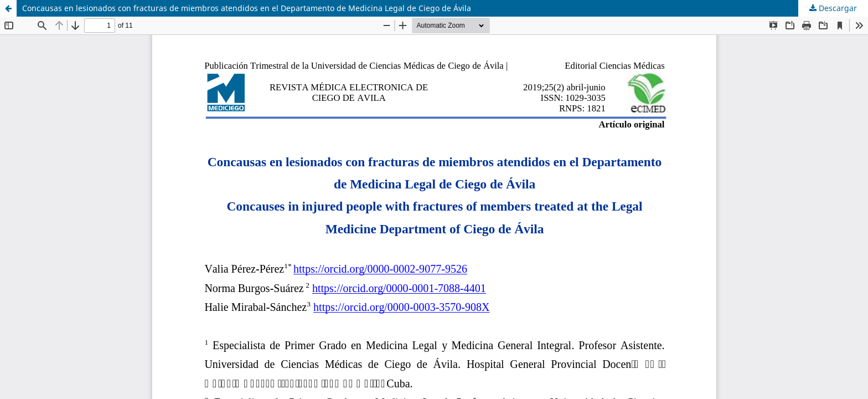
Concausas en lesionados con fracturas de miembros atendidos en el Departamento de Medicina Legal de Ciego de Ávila (247, 8)
